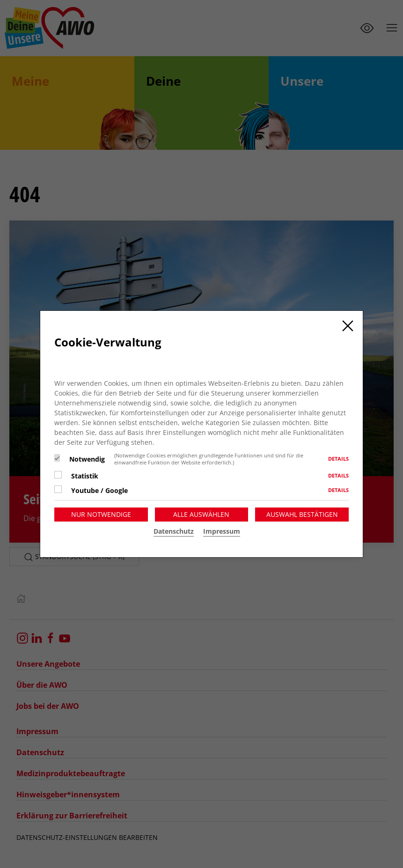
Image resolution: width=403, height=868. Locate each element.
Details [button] (338, 459)
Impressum (222, 531)
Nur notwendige (101, 514)
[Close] (348, 326)
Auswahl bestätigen (302, 514)
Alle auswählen (201, 514)
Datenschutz (174, 531)
